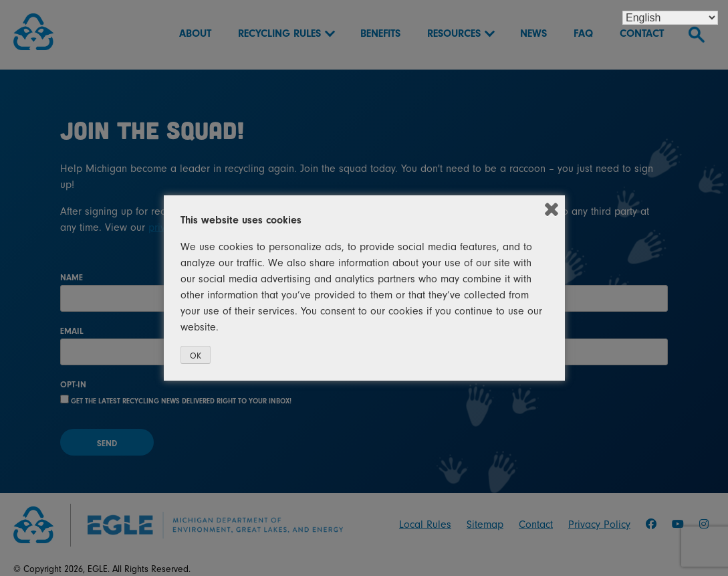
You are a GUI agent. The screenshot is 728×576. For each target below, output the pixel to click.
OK (196, 356)
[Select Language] (670, 18)
